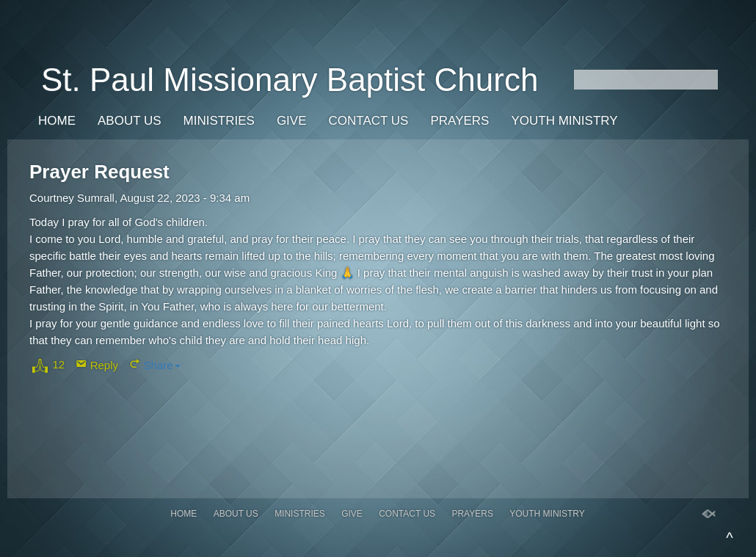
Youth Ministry (564, 121)
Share (162, 365)
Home (57, 121)
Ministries (219, 121)
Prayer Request (99, 172)
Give (292, 121)
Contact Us (369, 121)
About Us (130, 121)
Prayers (459, 121)
